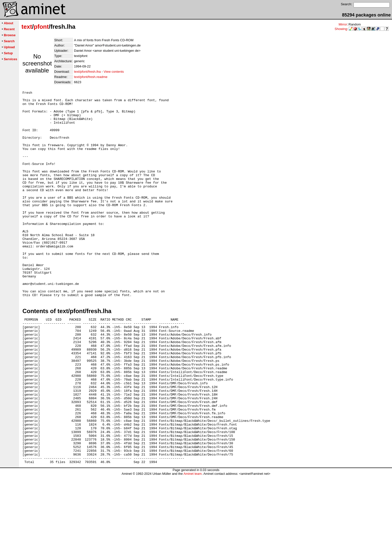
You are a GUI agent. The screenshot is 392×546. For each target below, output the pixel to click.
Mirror (343, 24)
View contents (114, 72)
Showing (341, 29)
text (27, 27)
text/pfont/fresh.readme (91, 77)
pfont (41, 27)
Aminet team (193, 544)
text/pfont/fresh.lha (87, 72)
